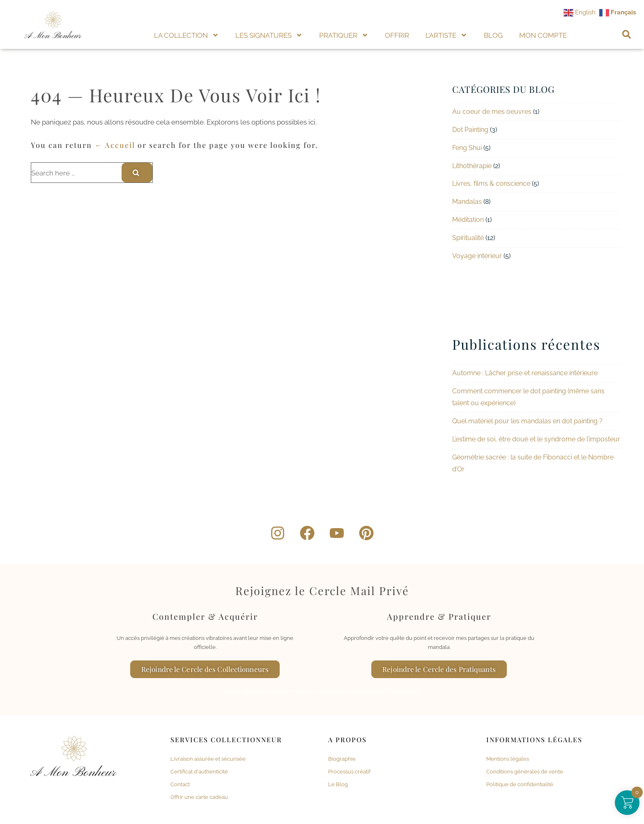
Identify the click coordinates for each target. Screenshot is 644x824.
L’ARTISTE (446, 35)
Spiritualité (468, 238)
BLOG (493, 35)
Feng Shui (467, 148)
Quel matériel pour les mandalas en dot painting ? (527, 421)
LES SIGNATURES (269, 35)
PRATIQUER (344, 35)
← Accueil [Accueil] (115, 145)
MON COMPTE (543, 35)
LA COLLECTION (186, 35)
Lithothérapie (472, 166)
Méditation (468, 220)
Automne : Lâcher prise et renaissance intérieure (525, 373)
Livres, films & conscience (491, 183)
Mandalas (467, 202)
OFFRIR (397, 35)
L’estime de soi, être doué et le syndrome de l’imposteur (536, 439)
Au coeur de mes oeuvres (492, 112)
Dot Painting (470, 130)
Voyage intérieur (477, 256)
